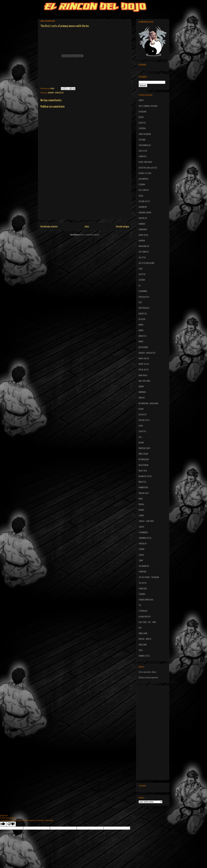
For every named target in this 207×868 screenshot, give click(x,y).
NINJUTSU (142, 482)
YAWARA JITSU (144, 656)
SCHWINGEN (143, 533)
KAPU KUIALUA (144, 308)
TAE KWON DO (144, 566)
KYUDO (141, 409)
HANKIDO (142, 224)
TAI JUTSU (143, 583)
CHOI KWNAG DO (145, 145)
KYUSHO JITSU (144, 420)
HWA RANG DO (144, 246)
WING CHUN (143, 633)
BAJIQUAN (142, 112)
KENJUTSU (142, 336)
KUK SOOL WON (144, 381)
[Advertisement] (85, 198)
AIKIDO (141, 100)
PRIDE (141, 499)
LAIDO (141, 426)
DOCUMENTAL (144, 179)
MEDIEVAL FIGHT (144, 448)
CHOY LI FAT (143, 151)
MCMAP (141, 443)
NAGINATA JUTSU (145, 476)
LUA (140, 437)
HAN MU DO (143, 218)
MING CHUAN (143, 454)
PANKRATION (143, 488)
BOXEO (141, 117)
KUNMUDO (142, 392)
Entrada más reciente (49, 227)
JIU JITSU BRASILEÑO (146, 263)
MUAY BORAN (143, 465)
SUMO (141, 561)
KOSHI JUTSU (144, 370)
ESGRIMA (142, 185)
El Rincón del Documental (148, 678)
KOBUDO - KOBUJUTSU (56, 93)
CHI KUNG (142, 140)
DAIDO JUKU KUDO (145, 162)
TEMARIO (142, 594)
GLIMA (141, 196)
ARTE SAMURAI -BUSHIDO (148, 106)
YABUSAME (143, 645)
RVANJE (141, 510)
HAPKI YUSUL (143, 235)
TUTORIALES (143, 611)
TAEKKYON (142, 572)
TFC (140, 605)
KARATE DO (143, 314)
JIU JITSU (142, 258)
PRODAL (141, 504)
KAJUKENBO (143, 291)
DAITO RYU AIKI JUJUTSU (148, 168)
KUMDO (141, 387)
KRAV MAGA (143, 375)
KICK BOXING (143, 347)
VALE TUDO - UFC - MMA (147, 622)
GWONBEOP (143, 207)
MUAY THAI (143, 471)
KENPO (141, 342)
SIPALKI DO (143, 544)
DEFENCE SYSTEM (145, 173)
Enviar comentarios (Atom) (90, 235)
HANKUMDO (143, 230)
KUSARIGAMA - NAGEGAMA (148, 404)
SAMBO (141, 516)
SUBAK (141, 555)
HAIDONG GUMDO (145, 213)
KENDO (141, 330)
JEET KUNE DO (144, 252)
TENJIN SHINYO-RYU (146, 600)
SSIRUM (141, 549)
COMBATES (143, 157)
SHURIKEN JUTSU (145, 538)
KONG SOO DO (144, 359)
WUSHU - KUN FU (145, 639)
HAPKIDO (142, 241)
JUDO (141, 269)
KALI (140, 302)
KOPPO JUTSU (144, 364)
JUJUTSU (142, 274)
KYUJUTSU (143, 415)
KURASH (142, 398)
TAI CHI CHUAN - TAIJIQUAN (149, 577)
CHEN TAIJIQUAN (145, 134)
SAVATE (141, 527)
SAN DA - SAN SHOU (146, 521)
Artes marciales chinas (147, 672)
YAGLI (141, 650)
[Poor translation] (11, 824)
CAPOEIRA (142, 128)
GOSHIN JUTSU (144, 201)
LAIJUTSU (142, 431)
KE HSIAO (142, 319)
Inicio (87, 227)
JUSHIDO (142, 280)
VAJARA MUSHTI (145, 617)
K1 (140, 286)
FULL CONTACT (144, 190)
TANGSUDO (143, 589)
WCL (140, 628)
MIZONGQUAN (144, 459)
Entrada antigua (122, 227)
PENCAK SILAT (144, 493)
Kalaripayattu (144, 297)
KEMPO (141, 325)
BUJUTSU (142, 123)
